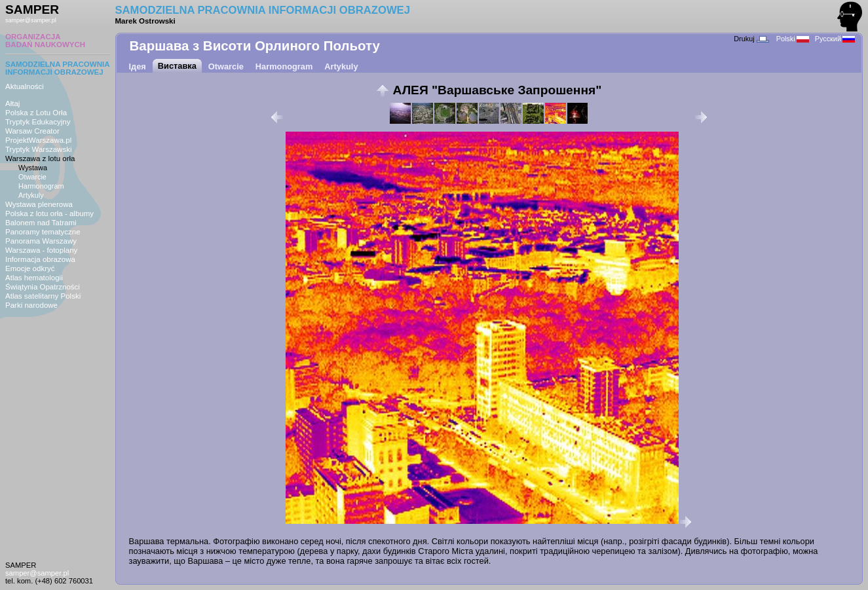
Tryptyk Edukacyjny (38, 122)
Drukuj (751, 39)
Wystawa (33, 168)
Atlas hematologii (34, 278)
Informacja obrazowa (40, 259)
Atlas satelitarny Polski (43, 296)
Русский (835, 39)
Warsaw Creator (32, 131)
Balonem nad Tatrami (41, 223)
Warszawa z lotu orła (40, 158)
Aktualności (25, 86)
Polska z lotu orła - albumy (49, 213)
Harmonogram (41, 186)
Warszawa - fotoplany (41, 250)
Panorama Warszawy (41, 241)
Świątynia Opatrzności (43, 287)
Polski (793, 39)
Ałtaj (12, 103)
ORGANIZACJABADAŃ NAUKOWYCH (45, 41)
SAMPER (32, 9)
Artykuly (31, 195)
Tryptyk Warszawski (39, 149)
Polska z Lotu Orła (36, 113)
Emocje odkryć (30, 268)
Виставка (177, 66)
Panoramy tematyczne (43, 232)
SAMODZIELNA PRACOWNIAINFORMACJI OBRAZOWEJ (58, 68)
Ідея (138, 66)
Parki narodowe (31, 305)
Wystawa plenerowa (39, 204)
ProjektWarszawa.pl (38, 140)
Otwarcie (32, 177)
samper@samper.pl (31, 20)
